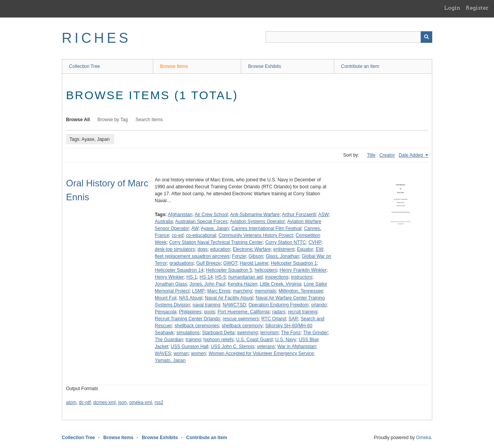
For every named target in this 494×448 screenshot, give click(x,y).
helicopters (266, 270)
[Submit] (426, 37)
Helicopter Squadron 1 (294, 263)
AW (195, 228)
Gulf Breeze (208, 263)
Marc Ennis (219, 291)
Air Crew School (211, 215)
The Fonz (291, 333)
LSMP (199, 291)
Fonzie (239, 256)
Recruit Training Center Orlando (187, 319)
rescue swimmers (241, 319)
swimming (247, 333)
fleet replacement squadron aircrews (192, 256)
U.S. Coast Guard (255, 340)
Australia (164, 221)
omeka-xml (141, 402)
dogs (203, 249)
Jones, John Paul (207, 284)
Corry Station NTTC (285, 242)
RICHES (96, 38)
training (193, 340)
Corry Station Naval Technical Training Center (216, 242)
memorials (265, 291)
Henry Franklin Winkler (303, 270)
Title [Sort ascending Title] (371, 155)
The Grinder (315, 333)
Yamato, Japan (170, 360)
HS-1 (192, 277)
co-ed (178, 235)
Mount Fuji (166, 298)
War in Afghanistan (297, 347)
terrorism (269, 333)
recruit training (303, 312)
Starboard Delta (218, 333)
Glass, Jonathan (283, 256)
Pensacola (166, 312)
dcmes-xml (105, 402)
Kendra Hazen (243, 284)
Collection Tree (85, 66)
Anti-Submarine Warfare (255, 215)
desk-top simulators (175, 249)
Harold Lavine (254, 263)
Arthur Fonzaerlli (299, 215)
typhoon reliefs (218, 340)
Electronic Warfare (252, 249)
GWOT (230, 263)
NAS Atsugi (191, 298)
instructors (302, 277)
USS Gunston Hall (189, 347)
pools (209, 312)
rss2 (159, 402)
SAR (294, 319)
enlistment (284, 249)
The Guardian (169, 340)
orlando (319, 305)
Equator (305, 249)
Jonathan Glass (171, 284)
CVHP (315, 242)
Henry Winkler (169, 277)
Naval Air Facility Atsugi (229, 298)
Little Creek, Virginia (280, 284)
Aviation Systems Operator (258, 221)
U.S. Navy (286, 340)
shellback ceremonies (197, 326)
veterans (266, 347)
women (199, 353)
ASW (324, 215)
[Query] (349, 37)
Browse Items (174, 66)
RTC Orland (274, 319)
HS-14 (206, 277)
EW (319, 249)
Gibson (256, 256)
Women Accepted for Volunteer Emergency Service (261, 353)
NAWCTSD (234, 305)
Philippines (190, 312)
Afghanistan (180, 215)
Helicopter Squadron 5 (229, 270)
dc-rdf (85, 402)
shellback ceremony (242, 326)
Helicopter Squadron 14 (179, 270)
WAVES (163, 353)
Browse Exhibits (265, 66)
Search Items (149, 120)
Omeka (424, 438)
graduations (182, 263)
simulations (188, 333)
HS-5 (221, 277)
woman (181, 353)
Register (477, 8)
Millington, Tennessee (301, 291)
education (220, 249)
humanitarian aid (246, 277)
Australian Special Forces (201, 221)
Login (452, 8)
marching (243, 291)
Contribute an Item (360, 66)
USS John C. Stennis (233, 347)
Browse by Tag (113, 120)
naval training (206, 305)
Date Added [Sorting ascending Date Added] (411, 155)
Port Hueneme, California (244, 312)
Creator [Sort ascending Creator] (387, 155)
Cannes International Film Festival (266, 228)
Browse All (78, 120)
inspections (277, 277)
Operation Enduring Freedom (278, 305)
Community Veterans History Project (256, 235)
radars (279, 312)
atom (71, 402)
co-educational (201, 235)
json (122, 402)
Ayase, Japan (215, 228)
